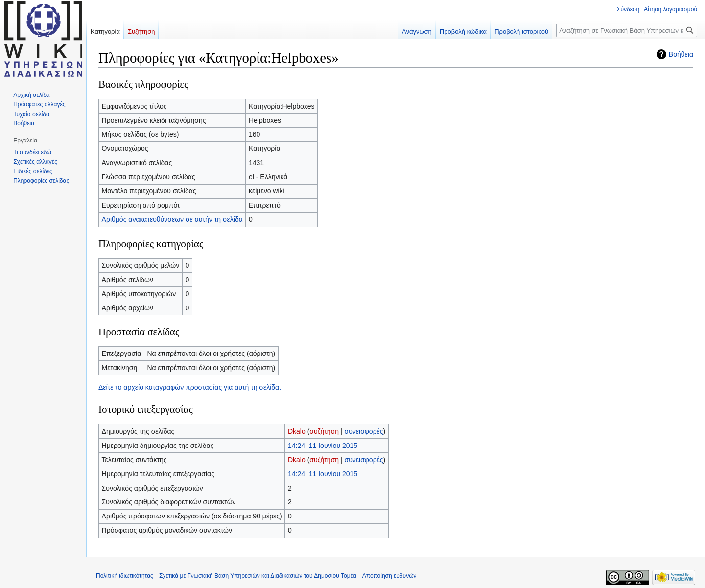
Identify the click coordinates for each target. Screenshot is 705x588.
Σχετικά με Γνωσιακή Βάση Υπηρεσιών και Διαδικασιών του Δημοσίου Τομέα (258, 576)
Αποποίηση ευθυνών (389, 576)
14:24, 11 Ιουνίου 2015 (323, 446)
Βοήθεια (681, 54)
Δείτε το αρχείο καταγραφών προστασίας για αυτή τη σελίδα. (190, 387)
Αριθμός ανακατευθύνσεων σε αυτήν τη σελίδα (172, 219)
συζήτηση (324, 431)
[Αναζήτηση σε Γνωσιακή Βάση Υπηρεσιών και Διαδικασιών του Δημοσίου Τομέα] (627, 30)
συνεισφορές (364, 431)
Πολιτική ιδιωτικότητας (125, 576)
